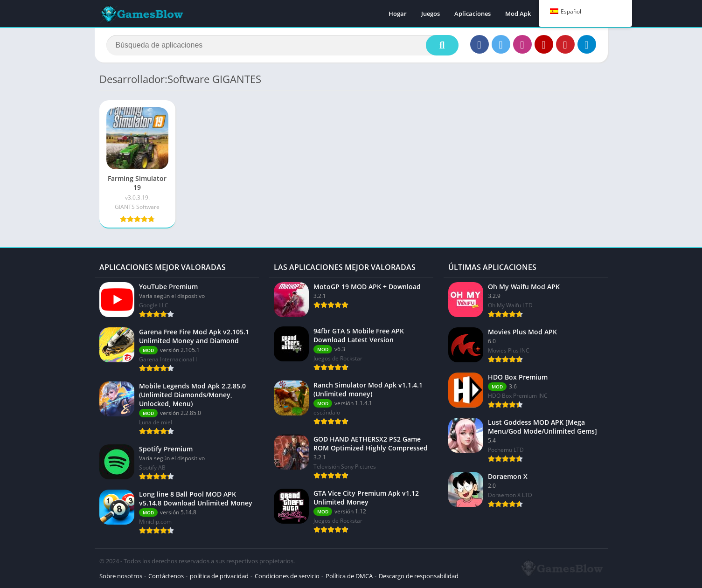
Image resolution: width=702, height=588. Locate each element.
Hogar (398, 14)
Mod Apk (518, 14)
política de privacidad (219, 576)
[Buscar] (282, 45)
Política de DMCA (349, 576)
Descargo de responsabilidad (419, 576)
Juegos (431, 14)
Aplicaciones (473, 14)
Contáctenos (166, 576)
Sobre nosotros (121, 576)
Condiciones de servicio (287, 576)
